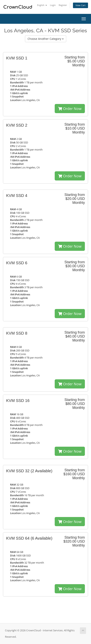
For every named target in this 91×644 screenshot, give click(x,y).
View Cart (80, 5)
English (42, 5)
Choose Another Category (46, 39)
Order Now (70, 109)
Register (63, 5)
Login (53, 5)
